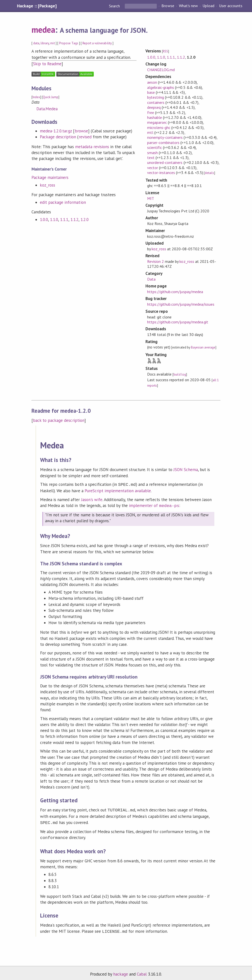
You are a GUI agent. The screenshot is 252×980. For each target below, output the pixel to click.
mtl (150, 132)
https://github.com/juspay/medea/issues (181, 304)
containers (156, 102)
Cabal (142, 971)
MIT (151, 198)
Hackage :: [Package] (37, 6)
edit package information (63, 202)
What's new (188, 6)
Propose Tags (69, 43)
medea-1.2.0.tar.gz (56, 131)
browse (81, 131)
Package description (58, 137)
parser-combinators (163, 142)
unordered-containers (165, 162)
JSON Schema (186, 470)
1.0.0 (44, 220)
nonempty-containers (165, 137)
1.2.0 (85, 220)
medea (43, 30)
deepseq (154, 107)
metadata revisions (92, 147)
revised (85, 137)
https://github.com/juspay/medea (175, 292)
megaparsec (157, 122)
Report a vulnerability (97, 43)
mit (52, 43)
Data (151, 279)
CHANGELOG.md (161, 70)
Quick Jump (51, 97)
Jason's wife (92, 499)
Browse (168, 6)
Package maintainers (50, 177)
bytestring (156, 97)
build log (180, 374)
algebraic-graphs (161, 87)
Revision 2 (156, 261)
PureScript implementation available (118, 490)
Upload (208, 6)
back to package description (59, 420)
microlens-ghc (159, 127)
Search (115, 6)
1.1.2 (74, 220)
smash (152, 153)
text (151, 158)
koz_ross (47, 185)
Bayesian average (203, 347)
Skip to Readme (47, 64)
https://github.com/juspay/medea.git (178, 322)
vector (153, 168)
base (151, 92)
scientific (155, 147)
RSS (165, 51)
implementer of (154, 505)
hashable (155, 117)
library (45, 43)
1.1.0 (54, 220)
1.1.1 (64, 220)
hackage (121, 971)
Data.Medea (47, 109)
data (36, 43)
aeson (152, 82)
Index (36, 97)
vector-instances (161, 173)
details (209, 173)
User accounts (231, 6)
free (151, 112)
